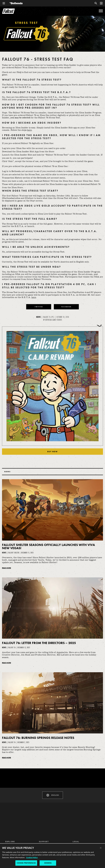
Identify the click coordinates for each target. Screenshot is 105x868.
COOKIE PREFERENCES (26, 863)
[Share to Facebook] (66, 307)
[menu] (101, 11)
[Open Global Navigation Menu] (4, 3)
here (29, 130)
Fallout (8, 11)
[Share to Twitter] (39, 307)
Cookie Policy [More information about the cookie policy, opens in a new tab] (32, 857)
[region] (52, 856)
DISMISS (48, 863)
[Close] (101, 848)
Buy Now (52, 452)
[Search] (96, 3)
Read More (6, 568)
